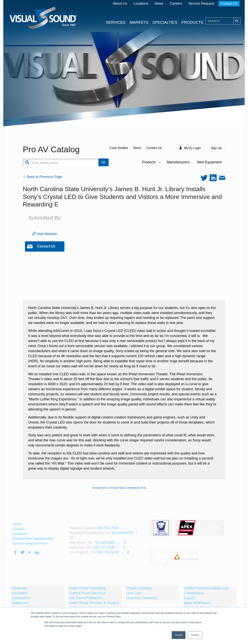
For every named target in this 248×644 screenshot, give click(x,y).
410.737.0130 (104, 547)
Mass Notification (197, 603)
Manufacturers (178, 162)
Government (21, 598)
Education (19, 593)
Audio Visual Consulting (87, 588)
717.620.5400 (105, 542)
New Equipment (209, 162)
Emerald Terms (100, 488)
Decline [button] (195, 635)
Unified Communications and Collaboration (206, 591)
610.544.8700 (122, 533)
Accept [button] (179, 635)
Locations (141, 3)
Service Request (201, 3)
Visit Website (45, 234)
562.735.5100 (108, 552)
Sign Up (216, 148)
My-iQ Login (193, 148)
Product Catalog (139, 588)
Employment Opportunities (33, 539)
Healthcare (20, 603)
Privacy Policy (118, 488)
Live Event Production (86, 598)
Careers (176, 3)
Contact (18, 529)
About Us (120, 3)
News (159, 3)
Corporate (19, 588)
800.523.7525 (108, 528)
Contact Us (229, 3)
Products (151, 162)
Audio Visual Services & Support (94, 603)
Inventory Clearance (142, 598)
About (17, 524)
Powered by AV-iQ (137, 488)
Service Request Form (30, 543)
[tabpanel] (162, 557)
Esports (190, 598)
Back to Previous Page (43, 177)
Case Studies (119, 148)
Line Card (134, 593)
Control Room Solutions (87, 593)
